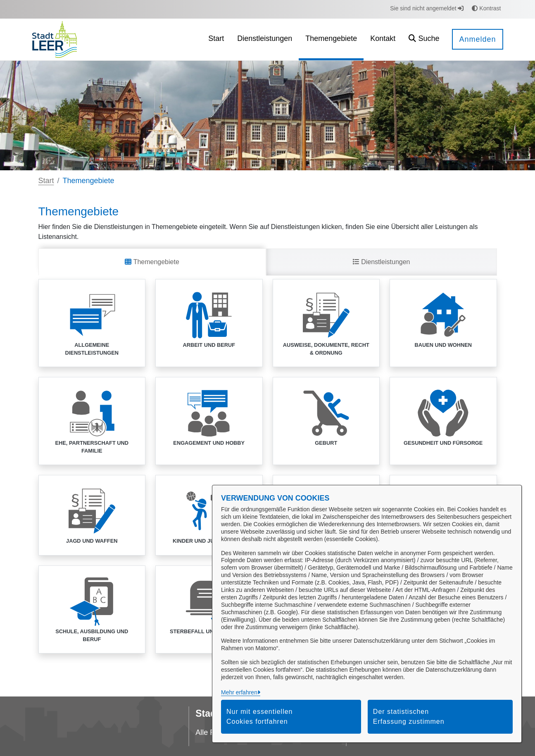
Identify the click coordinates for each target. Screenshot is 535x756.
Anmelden (477, 39)
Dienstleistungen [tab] (382, 262)
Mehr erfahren (239, 692)
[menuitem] (216, 39)
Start (46, 181)
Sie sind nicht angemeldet (427, 8)
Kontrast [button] (486, 8)
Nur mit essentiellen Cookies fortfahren (260, 717)
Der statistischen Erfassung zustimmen (409, 717)
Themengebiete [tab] (152, 262)
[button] (424, 39)
